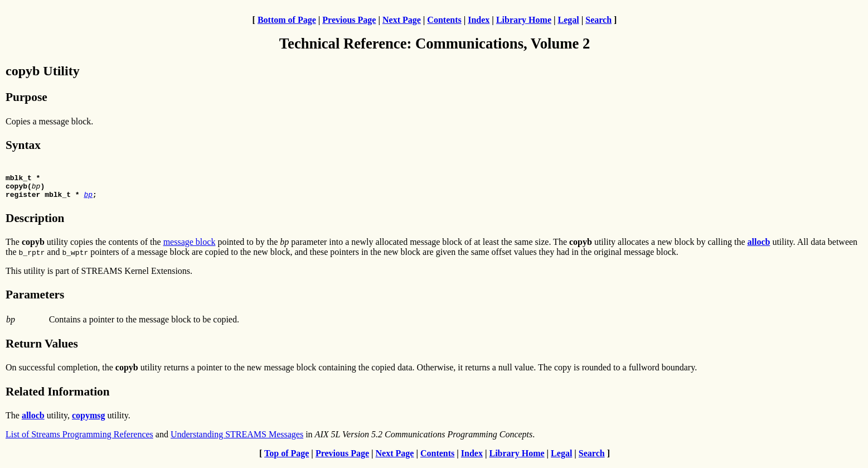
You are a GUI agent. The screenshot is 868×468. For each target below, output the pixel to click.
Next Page (402, 20)
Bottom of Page (287, 20)
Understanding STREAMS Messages (237, 439)
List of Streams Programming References (79, 439)
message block (190, 247)
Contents (444, 20)
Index (479, 20)
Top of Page (287, 458)
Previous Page (349, 20)
